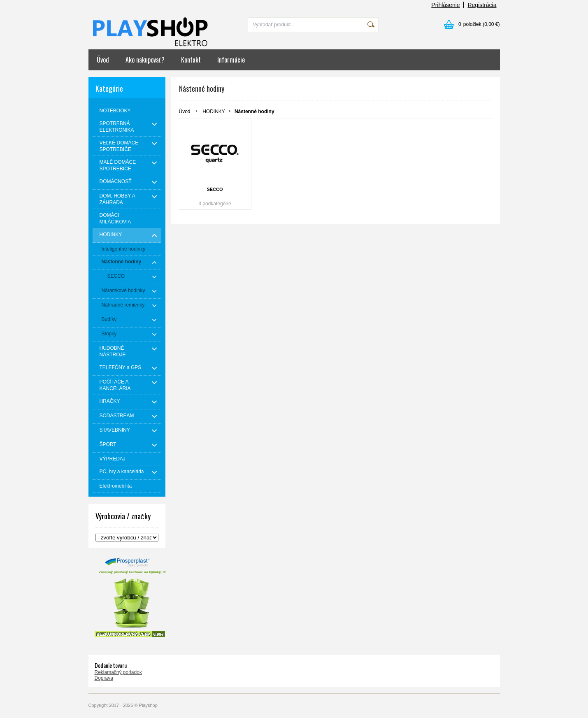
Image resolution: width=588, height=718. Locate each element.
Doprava (104, 678)
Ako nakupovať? (145, 60)
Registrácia (482, 5)
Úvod (103, 60)
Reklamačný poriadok (118, 672)
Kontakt (191, 60)
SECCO (215, 189)
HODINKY (214, 112)
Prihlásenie (445, 5)
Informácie (231, 60)
